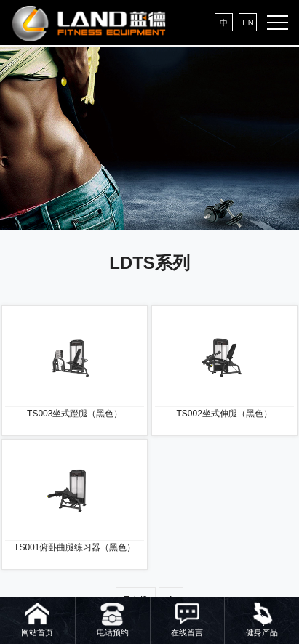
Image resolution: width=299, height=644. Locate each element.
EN (248, 23)
